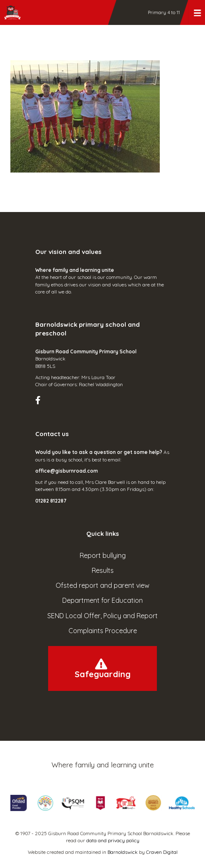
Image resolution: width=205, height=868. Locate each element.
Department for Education (102, 600)
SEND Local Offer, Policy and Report (102, 616)
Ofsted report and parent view (102, 585)
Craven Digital (162, 852)
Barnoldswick (123, 852)
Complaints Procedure (103, 631)
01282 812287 (51, 501)
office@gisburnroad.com (67, 471)
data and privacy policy (113, 840)
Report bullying (103, 555)
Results (103, 570)
